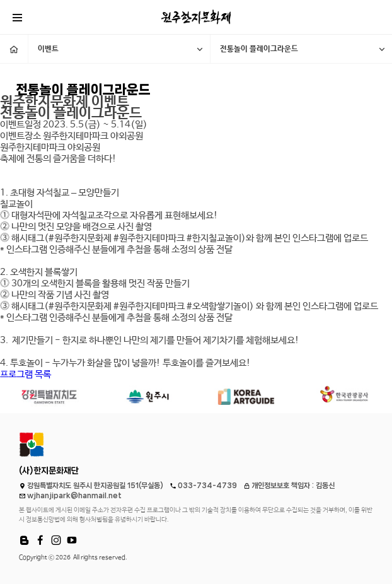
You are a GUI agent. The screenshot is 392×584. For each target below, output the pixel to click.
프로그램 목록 (26, 374)
